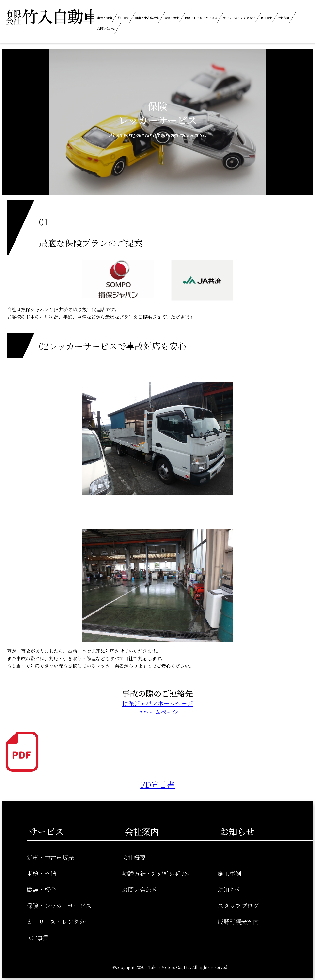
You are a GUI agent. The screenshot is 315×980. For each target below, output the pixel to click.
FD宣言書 (157, 784)
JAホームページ (158, 712)
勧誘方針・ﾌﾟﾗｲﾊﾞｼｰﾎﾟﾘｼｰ (156, 873)
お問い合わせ (106, 28)
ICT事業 (267, 18)
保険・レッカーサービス (201, 18)
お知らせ (229, 889)
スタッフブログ (238, 905)
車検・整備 (105, 18)
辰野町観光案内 (238, 921)
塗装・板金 (172, 18)
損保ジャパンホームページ (157, 703)
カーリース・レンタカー (239, 18)
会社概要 (284, 18)
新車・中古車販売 (147, 18)
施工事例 (124, 18)
